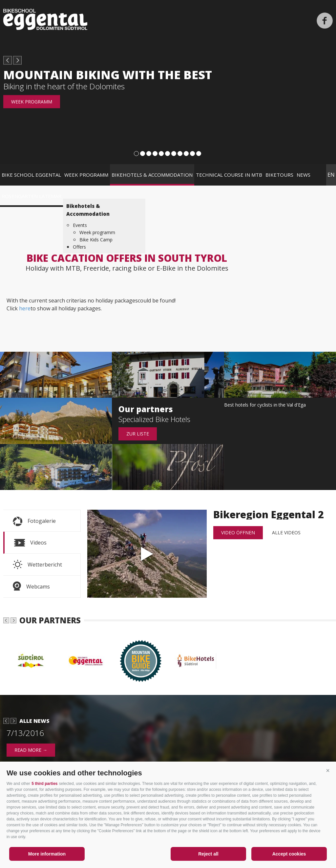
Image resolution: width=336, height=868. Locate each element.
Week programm (32, 102)
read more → (31, 750)
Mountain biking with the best (108, 75)
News (304, 175)
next (17, 60)
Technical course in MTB (229, 175)
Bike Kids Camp (96, 240)
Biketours (279, 175)
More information (47, 854)
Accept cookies (289, 854)
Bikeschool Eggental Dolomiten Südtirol (45, 19)
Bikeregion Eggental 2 (147, 554)
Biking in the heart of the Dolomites (64, 86)
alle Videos (286, 533)
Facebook (325, 21)
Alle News (34, 721)
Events (80, 225)
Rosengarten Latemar (31, 196)
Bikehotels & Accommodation (152, 175)
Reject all (208, 854)
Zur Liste (138, 434)
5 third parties (44, 784)
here (25, 308)
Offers (79, 247)
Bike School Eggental (31, 175)
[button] (328, 770)
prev (8, 60)
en (331, 175)
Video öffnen (238, 533)
